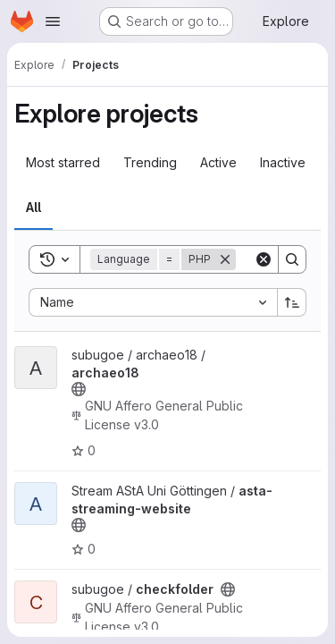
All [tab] (33, 207)
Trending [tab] (150, 162)
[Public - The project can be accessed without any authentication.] (79, 389)
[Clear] (264, 259)
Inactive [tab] (283, 162)
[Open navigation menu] (53, 21)
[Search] (292, 259)
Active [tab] (218, 162)
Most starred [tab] (63, 162)
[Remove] (225, 259)
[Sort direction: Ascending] (292, 302)
